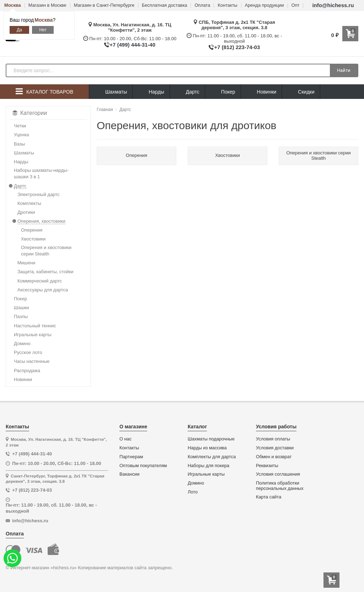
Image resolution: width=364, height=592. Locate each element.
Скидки (301, 93)
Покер (223, 92)
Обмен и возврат (274, 457)
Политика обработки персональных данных (280, 486)
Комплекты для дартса (212, 457)
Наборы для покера (208, 466)
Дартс (187, 92)
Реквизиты (267, 466)
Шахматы (111, 92)
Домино (196, 483)
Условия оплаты (273, 439)
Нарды (151, 92)
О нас (125, 439)
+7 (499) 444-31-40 (132, 45)
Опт (296, 6)
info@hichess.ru (333, 5)
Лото (193, 492)
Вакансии (129, 474)
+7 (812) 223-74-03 (237, 47)
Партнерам (131, 457)
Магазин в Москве (47, 6)
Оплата (202, 6)
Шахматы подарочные (211, 439)
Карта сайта (269, 497)
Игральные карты (206, 474)
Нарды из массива (207, 448)
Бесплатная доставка (164, 6)
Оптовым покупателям (143, 466)
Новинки (261, 92)
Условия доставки (275, 448)
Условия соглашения (278, 474)
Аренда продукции (264, 6)
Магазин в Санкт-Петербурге (104, 6)
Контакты (227, 6)
